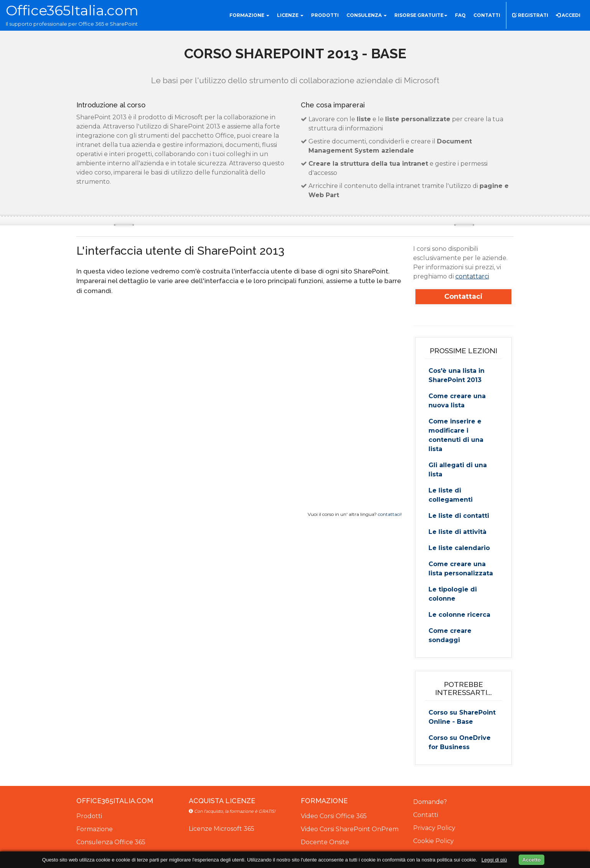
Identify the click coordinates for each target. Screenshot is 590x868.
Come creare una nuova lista (457, 401)
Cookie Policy (433, 841)
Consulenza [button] (367, 15)
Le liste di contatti (459, 516)
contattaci (389, 514)
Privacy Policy (434, 828)
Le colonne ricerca (459, 615)
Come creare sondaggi (450, 635)
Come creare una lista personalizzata (461, 569)
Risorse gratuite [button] (421, 15)
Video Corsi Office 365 (334, 816)
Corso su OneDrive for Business (460, 742)
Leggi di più (494, 860)
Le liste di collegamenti (451, 495)
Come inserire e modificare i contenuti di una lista (456, 435)
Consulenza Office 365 (111, 842)
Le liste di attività (457, 532)
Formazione (95, 829)
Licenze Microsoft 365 (222, 829)
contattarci (472, 276)
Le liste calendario (459, 548)
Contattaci (463, 296)
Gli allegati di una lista (458, 470)
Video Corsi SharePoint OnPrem (350, 829)
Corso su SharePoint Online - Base (462, 717)
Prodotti (89, 816)
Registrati (530, 15)
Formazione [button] (249, 15)
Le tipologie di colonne (453, 594)
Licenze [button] (290, 15)
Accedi (568, 15)
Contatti (426, 815)
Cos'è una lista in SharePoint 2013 (457, 375)
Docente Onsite (325, 842)
